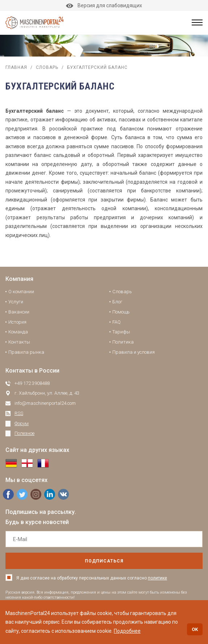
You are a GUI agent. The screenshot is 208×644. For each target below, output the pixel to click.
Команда (18, 332)
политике (157, 578)
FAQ (117, 322)
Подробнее (127, 631)
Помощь (121, 312)
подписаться (104, 561)
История (17, 322)
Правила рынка (26, 352)
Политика (123, 342)
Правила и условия (134, 352)
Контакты (19, 342)
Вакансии (19, 312)
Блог (117, 302)
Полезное (24, 433)
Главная (16, 67)
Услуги (16, 302)
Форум (22, 423)
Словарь (47, 67)
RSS (19, 413)
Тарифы (121, 332)
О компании (21, 292)
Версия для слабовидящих (104, 5)
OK (195, 629)
